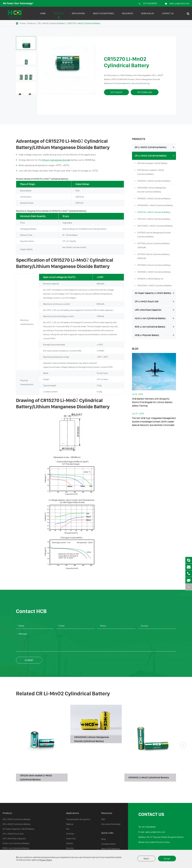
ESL (68, 829)
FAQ (103, 819)
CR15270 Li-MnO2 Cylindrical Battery (84, 23)
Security (70, 848)
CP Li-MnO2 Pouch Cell (155, 301)
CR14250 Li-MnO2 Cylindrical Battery (153, 181)
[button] (183, 745)
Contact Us (168, 15)
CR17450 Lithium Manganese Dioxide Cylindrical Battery (153, 234)
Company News (108, 844)
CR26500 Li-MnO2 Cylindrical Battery (153, 272)
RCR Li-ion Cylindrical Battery (155, 327)
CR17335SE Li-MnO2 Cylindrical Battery (154, 226)
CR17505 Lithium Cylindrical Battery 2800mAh (152, 256)
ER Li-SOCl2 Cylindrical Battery (155, 147)
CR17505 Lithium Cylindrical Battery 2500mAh (152, 245)
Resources (128, 15)
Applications (78, 15)
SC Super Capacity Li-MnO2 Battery (155, 293)
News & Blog (148, 15)
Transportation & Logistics (78, 819)
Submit (29, 660)
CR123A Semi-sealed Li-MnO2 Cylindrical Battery (149, 172)
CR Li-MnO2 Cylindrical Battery (51, 23)
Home (43, 15)
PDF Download (145, 92)
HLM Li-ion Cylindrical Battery (155, 318)
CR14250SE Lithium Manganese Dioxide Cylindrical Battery (150, 189)
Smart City (71, 838)
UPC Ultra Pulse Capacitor (155, 310)
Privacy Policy (46, 860)
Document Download (111, 824)
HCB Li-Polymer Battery (155, 335)
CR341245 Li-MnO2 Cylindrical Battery (153, 285)
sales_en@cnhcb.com (177, 3)
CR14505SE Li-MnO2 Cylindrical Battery (154, 205)
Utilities (70, 843)
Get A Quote (116, 92)
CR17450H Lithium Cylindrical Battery (153, 265)
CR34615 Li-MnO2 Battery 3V (149, 279)
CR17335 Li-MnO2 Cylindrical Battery (153, 219)
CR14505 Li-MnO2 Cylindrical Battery (153, 198)
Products (59, 15)
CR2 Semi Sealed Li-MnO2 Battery (151, 163)
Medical (70, 824)
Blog (135, 349)
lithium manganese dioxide (56, 160)
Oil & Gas (70, 834)
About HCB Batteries (103, 15)
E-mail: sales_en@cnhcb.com (152, 832)
